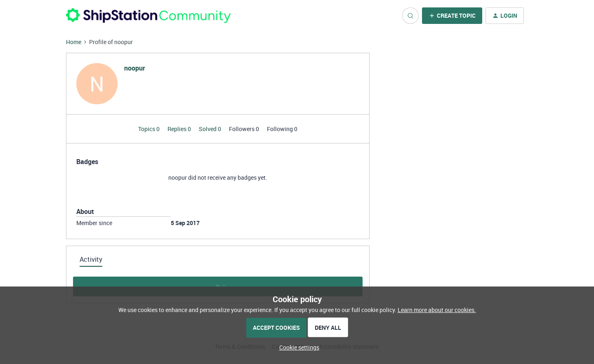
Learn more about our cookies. (437, 310)
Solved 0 (211, 129)
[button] (452, 16)
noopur (135, 68)
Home (74, 42)
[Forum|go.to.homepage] (148, 15)
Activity (91, 259)
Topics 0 (150, 129)
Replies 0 (180, 129)
